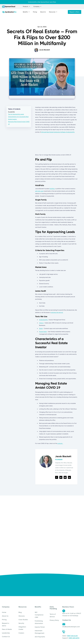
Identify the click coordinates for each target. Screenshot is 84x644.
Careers (21, 633)
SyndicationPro (44, 320)
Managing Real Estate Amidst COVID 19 (19, 123)
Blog (20, 612)
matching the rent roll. (57, 313)
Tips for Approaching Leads (16, 114)
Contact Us (6, 637)
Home (4, 612)
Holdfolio (52, 189)
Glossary (22, 616)
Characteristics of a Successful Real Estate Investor (18, 118)
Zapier (41, 329)
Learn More (53, 2)
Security (21, 623)
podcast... (60, 443)
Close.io (41, 323)
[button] (26, 7)
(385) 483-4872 (74, 638)
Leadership (6, 633)
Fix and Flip (11, 112)
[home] (9, 12)
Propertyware (43, 332)
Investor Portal (40, 627)
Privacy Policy (54, 620)
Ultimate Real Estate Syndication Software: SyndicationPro (58, 132)
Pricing (35, 12)
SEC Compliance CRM (39, 615)
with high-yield (39, 191)
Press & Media (7, 629)
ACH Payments (40, 637)
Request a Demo (75, 12)
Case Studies (23, 620)
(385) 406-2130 (72, 636)
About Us (43, 12)
